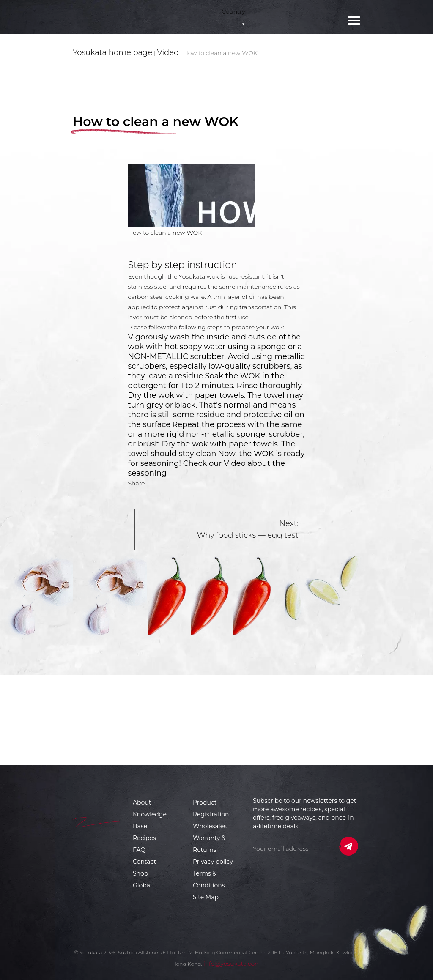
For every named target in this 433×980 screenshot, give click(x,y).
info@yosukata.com (232, 964)
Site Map (206, 897)
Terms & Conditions (209, 879)
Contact (144, 862)
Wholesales (210, 826)
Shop (140, 873)
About (142, 802)
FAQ (139, 850)
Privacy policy (213, 862)
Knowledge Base (150, 820)
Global (142, 885)
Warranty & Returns (209, 844)
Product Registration (211, 808)
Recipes (144, 838)
